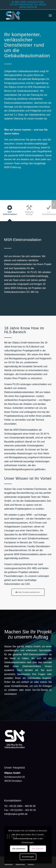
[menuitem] (50, 15)
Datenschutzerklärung (23, 839)
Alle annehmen (19, 849)
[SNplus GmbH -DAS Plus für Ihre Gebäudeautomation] (23, 15)
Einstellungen (28, 857)
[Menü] (50, 15)
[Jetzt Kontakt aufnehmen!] (28, 592)
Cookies (32, 831)
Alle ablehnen (38, 849)
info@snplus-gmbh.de (16, 814)
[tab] (10, 211)
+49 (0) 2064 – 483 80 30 (22, 806)
